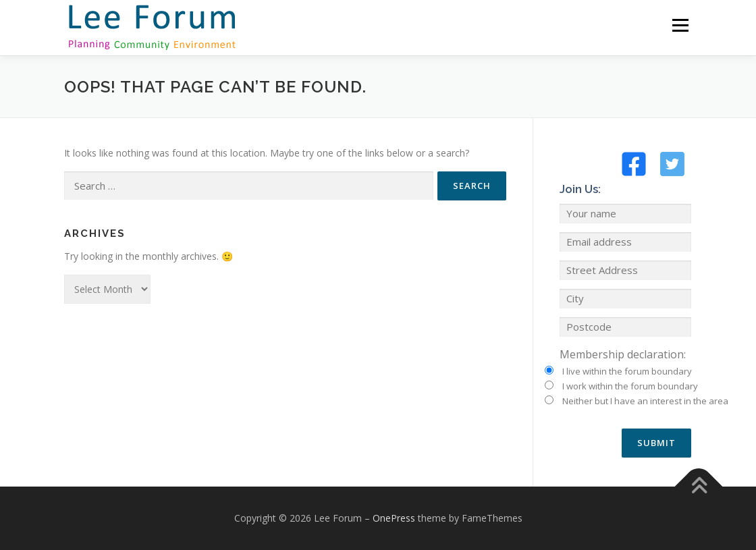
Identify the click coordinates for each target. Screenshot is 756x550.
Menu (680, 25)
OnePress (394, 518)
